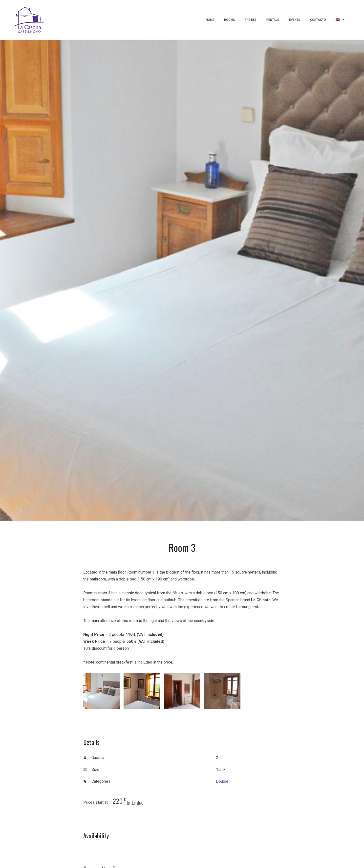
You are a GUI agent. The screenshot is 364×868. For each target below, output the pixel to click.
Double (222, 781)
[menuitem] (340, 20)
